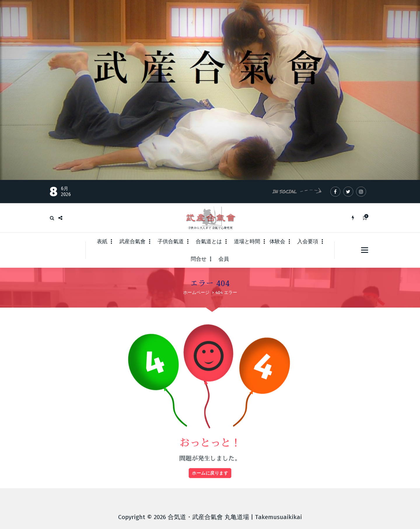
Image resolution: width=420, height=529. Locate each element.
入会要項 (308, 241)
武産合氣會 (132, 241)
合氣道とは (209, 241)
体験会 (277, 241)
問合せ (199, 259)
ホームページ (196, 292)
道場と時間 (247, 241)
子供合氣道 (171, 241)
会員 (224, 259)
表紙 (102, 241)
